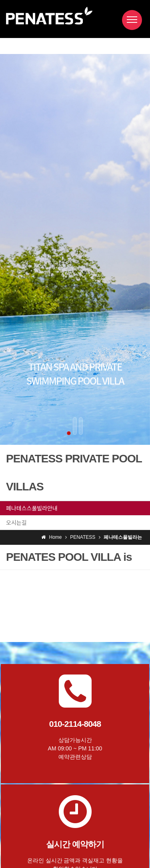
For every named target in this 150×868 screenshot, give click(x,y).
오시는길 (16, 522)
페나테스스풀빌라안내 (32, 508)
